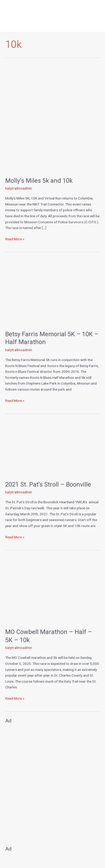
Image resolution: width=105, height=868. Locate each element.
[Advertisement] (52, 783)
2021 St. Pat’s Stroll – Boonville (48, 484)
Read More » (15, 239)
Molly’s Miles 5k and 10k (39, 181)
